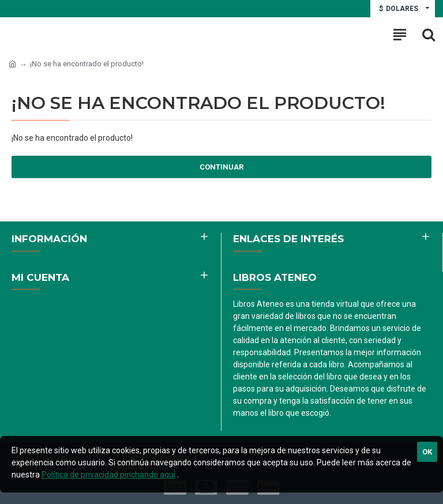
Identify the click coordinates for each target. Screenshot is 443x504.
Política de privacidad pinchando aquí (108, 475)
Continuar (221, 167)
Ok (427, 452)
